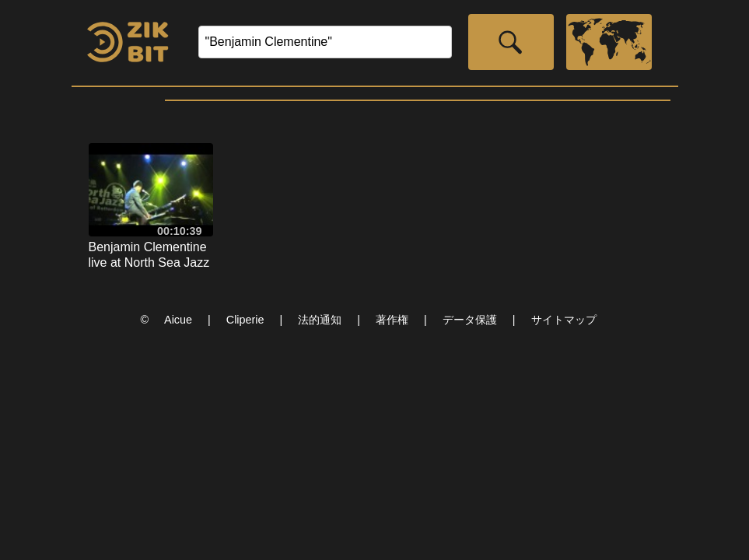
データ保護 (470, 320)
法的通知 (320, 320)
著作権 (392, 320)
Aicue (178, 320)
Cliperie (245, 320)
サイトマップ (564, 320)
